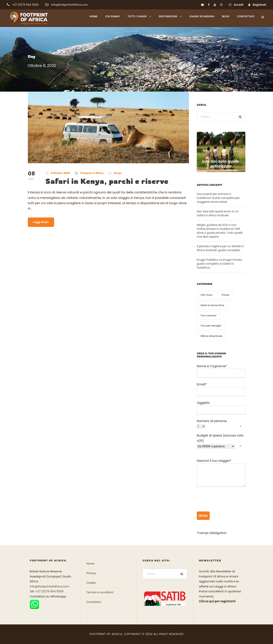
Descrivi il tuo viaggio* (221, 473)
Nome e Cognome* (221, 371)
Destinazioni (168, 16)
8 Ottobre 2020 (60, 173)
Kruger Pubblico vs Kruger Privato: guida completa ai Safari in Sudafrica (220, 264)
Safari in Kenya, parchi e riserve (107, 181)
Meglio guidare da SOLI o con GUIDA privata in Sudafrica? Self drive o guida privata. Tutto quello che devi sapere (220, 231)
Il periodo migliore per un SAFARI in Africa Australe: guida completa (220, 248)
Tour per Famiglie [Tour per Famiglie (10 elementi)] (211, 326)
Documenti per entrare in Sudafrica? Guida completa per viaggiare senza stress (218, 198)
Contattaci (246, 16)
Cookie (91, 583)
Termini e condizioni (100, 592)
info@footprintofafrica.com (50, 586)
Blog (226, 16)
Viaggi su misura (202, 16)
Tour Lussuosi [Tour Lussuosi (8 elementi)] (208, 315)
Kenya (118, 173)
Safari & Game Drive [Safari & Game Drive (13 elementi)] (212, 305)
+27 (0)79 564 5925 (49, 591)
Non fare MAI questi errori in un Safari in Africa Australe (218, 213)
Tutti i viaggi (137, 16)
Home (93, 16)
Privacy (91, 573)
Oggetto (221, 407)
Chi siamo (113, 16)
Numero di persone (221, 424)
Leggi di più (41, 222)
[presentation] (227, 500)
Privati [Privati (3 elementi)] (225, 295)
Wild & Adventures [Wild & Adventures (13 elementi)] (211, 336)
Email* (221, 389)
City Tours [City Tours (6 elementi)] (206, 295)
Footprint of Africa (92, 173)
